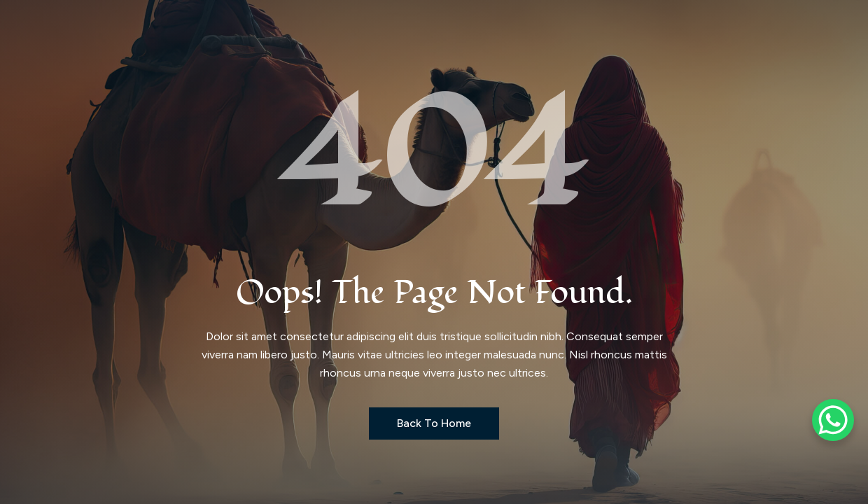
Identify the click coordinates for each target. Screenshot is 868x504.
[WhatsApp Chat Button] (833, 420)
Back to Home (434, 423)
